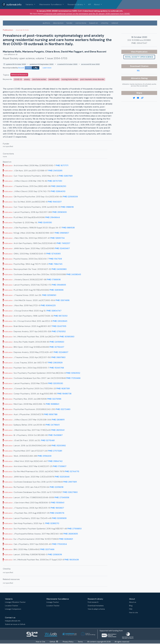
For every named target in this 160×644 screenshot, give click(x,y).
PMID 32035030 (56, 383)
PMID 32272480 (63, 409)
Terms (81, 642)
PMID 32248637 (61, 352)
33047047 (142, 43)
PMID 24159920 (57, 342)
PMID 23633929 (55, 363)
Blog (131, 606)
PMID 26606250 (59, 186)
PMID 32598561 (49, 295)
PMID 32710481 (48, 440)
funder (69, 23)
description (58, 23)
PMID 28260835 (71, 534)
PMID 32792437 (57, 347)
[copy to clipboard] (143, 98)
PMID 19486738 (64, 394)
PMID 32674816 (62, 300)
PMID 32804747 (54, 311)
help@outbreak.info (13, 621)
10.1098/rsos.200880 (141, 40)
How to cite (133, 613)
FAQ (131, 609)
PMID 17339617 (60, 466)
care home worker (39, 79)
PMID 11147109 (55, 259)
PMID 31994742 (55, 461)
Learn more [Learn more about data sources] (47, 68)
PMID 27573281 (55, 451)
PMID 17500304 (59, 544)
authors (46, 23)
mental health (54, 79)
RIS (138, 71)
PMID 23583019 (55, 554)
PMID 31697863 (58, 357)
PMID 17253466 (73, 378)
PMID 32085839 (59, 518)
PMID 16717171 (62, 165)
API (89, 4)
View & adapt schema (96, 609)
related (115, 23)
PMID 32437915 (59, 326)
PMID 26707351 (55, 181)
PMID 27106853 (74, 529)
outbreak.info (12, 5)
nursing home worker (70, 79)
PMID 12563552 (73, 373)
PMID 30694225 (48, 305)
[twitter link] (135, 98)
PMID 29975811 (70, 482)
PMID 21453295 (55, 171)
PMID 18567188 (51, 414)
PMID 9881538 (68, 228)
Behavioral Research (19, 75)
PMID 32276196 (54, 399)
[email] (139, 98)
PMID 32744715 (72, 471)
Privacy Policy (68, 642)
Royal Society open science (139, 57)
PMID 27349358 (62, 497)
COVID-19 (18, 79)
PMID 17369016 (54, 280)
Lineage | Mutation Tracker (15, 602)
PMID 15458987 (55, 435)
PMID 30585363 (67, 337)
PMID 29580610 (60, 212)
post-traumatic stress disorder (92, 79)
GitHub (54, 642)
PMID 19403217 (55, 202)
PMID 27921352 (59, 331)
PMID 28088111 (58, 420)
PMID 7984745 (55, 264)
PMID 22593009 (70, 197)
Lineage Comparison (13, 609)
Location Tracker (12, 606)
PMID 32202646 (62, 477)
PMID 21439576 (57, 513)
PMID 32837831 (66, 176)
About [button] (97, 4)
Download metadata (96, 606)
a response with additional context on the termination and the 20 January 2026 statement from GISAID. (87, 14)
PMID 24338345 (74, 274)
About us (133, 602)
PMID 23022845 (60, 321)
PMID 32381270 (52, 523)
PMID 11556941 (58, 503)
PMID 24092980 (59, 269)
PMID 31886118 (67, 207)
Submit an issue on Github (15, 624)
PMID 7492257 (63, 243)
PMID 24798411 (53, 425)
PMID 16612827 (57, 508)
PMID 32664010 (58, 191)
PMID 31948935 (59, 285)
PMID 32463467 (62, 248)
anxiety (27, 79)
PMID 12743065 (53, 254)
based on (94, 23)
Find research (93, 602)
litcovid (29, 68)
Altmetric (136, 78)
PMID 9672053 (61, 316)
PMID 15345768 (57, 368)
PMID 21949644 (53, 217)
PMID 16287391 (63, 388)
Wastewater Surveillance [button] (51, 4)
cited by (105, 23)
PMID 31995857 (62, 233)
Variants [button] (30, 4)
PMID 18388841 (52, 404)
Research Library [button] (76, 4)
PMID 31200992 (59, 446)
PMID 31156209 (45, 456)
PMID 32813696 (57, 290)
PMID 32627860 (70, 492)
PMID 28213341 (58, 430)
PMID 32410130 (45, 222)
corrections (81, 23)
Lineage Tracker (53, 602)
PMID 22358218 (57, 487)
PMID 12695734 (57, 238)
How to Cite (40, 642)
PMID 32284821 (66, 539)
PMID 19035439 (72, 560)
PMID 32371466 (47, 549)
